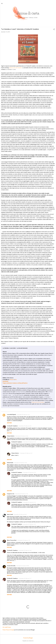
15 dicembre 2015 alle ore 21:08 (29, 442)
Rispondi (9, 423)
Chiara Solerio (11, 436)
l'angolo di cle (11, 494)
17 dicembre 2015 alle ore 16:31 (26, 453)
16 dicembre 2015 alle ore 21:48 (25, 550)
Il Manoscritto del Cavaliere (16, 68)
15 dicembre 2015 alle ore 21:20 (29, 473)
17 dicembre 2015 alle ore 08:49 (22, 566)
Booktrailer (6, 381)
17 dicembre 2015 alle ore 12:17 (25, 578)
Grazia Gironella (11, 566)
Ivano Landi (10, 514)
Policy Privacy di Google (8, 630)
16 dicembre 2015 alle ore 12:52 (29, 524)
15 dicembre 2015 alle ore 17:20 (21, 494)
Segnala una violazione (28, 641)
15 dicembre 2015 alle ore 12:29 (23, 415)
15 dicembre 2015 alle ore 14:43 (25, 426)
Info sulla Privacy (7, 627)
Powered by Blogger (28, 638)
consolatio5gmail (11, 415)
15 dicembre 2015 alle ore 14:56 (21, 436)
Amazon (12, 380)
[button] (54, 29)
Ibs (16, 380)
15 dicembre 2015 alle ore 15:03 (20, 463)
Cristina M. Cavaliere (12, 426)
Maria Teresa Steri (12, 540)
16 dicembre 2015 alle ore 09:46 (20, 514)
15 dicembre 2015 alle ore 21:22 (29, 502)
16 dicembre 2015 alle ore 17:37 (24, 540)
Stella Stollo (10, 463)
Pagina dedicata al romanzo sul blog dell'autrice (15, 383)
